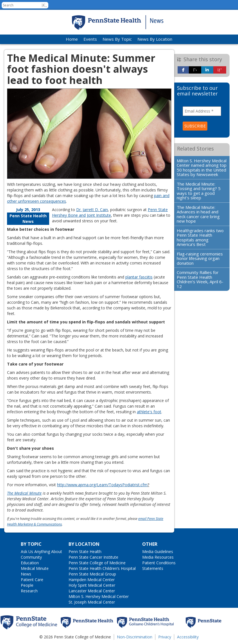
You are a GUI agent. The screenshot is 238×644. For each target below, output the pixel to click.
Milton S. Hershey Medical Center (99, 596)
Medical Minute (35, 568)
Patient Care (32, 580)
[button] (44, 5)
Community (31, 557)
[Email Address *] (202, 111)
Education (30, 563)
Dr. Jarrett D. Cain (92, 210)
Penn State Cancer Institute (93, 557)
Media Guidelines (158, 551)
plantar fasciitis (139, 277)
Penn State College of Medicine (97, 563)
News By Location (155, 39)
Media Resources (158, 557)
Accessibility (188, 637)
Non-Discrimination (135, 637)
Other (150, 544)
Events (90, 39)
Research (29, 591)
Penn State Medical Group (92, 574)
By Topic (31, 544)
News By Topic (117, 39)
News (26, 574)
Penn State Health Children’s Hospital (102, 568)
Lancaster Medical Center (92, 591)
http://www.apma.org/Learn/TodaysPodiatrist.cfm (102, 485)
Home (72, 39)
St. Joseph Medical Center (92, 602)
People (27, 585)
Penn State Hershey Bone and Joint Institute (110, 212)
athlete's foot (149, 412)
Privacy (165, 637)
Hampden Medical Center (92, 580)
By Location (84, 544)
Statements (153, 568)
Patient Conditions (159, 563)
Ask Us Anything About (41, 551)
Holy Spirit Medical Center (92, 585)
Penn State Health (85, 551)
